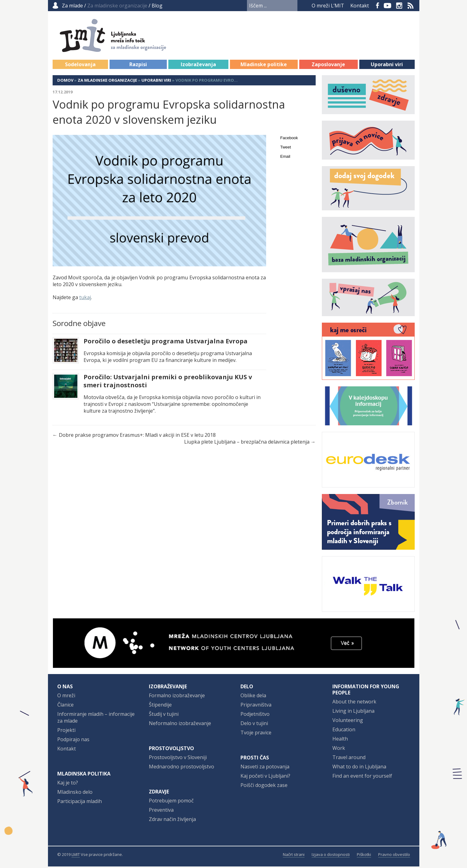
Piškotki (364, 856)
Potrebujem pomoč (171, 802)
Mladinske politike (264, 66)
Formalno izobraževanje (177, 697)
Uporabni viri (387, 66)
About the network (354, 703)
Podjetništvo (255, 715)
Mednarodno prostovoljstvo (182, 768)
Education (344, 731)
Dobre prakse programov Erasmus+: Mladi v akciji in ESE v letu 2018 (137, 436)
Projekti (66, 732)
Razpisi (138, 66)
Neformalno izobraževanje (180, 725)
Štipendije (160, 706)
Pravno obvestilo (394, 856)
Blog (157, 6)
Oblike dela (253, 697)
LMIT (76, 856)
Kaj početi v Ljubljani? (265, 777)
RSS (411, 6)
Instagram (399, 6)
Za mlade (72, 6)
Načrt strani (294, 856)
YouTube (387, 6)
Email (285, 158)
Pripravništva (256, 706)
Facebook (378, 6)
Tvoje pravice (256, 734)
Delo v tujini (254, 725)
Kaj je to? (68, 784)
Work (339, 750)
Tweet (286, 149)
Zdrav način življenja (172, 821)
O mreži (66, 697)
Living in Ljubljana (353, 712)
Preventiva (161, 811)
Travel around (349, 759)
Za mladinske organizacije (107, 82)
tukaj (85, 299)
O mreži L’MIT (328, 6)
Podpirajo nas (73, 741)
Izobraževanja (198, 66)
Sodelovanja (80, 66)
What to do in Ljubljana (359, 768)
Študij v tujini (164, 715)
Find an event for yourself (362, 777)
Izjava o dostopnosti (331, 856)
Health (340, 740)
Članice (65, 706)
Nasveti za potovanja (265, 768)
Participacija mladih (80, 803)
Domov (65, 82)
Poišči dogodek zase (264, 787)
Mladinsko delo (75, 793)
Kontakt (360, 6)
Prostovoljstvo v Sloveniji (178, 759)
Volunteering (348, 722)
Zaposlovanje (328, 66)
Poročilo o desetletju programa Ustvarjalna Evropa (166, 343)
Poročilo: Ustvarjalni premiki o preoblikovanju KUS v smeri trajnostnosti (168, 383)
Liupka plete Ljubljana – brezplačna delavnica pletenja (247, 443)
